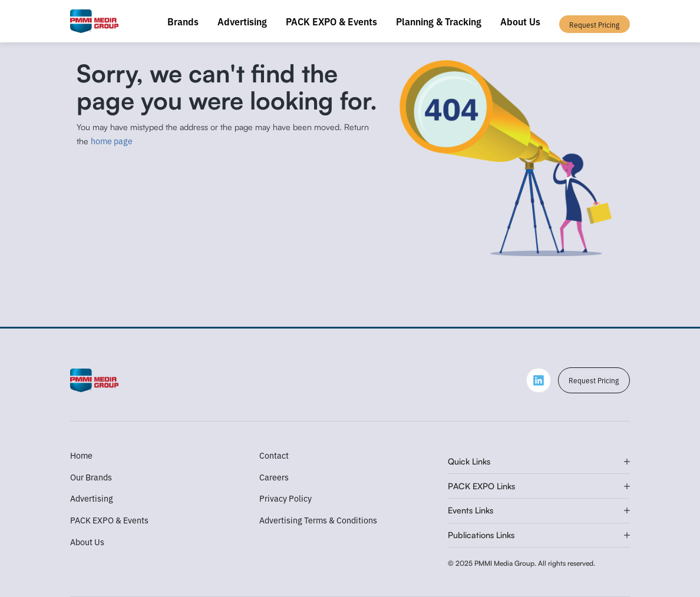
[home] (95, 21)
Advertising (242, 21)
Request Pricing (594, 380)
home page (112, 141)
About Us (520, 21)
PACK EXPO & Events (331, 21)
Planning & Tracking (439, 21)
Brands (183, 21)
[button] (539, 462)
